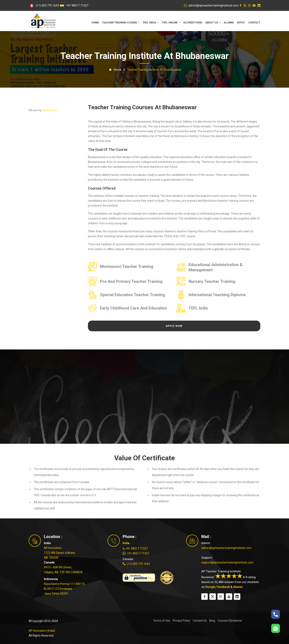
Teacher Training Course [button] (120, 23)
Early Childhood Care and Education (133, 308)
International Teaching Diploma (217, 295)
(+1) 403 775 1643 (47, 5)
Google (210, 587)
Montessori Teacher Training (127, 266)
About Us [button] (212, 23)
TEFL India (198, 308)
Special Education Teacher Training (132, 295)
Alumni (229, 23)
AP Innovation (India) (42, 631)
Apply (241, 23)
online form (49, 110)
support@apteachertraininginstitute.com (227, 562)
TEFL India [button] (150, 23)
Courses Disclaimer (230, 621)
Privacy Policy (181, 621)
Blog (212, 621)
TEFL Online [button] (170, 23)
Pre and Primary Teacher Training (131, 281)
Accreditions (193, 23)
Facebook (223, 587)
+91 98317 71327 (77, 5)
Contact (254, 23)
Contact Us (200, 621)
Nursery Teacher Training (212, 281)
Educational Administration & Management (216, 267)
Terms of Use (162, 621)
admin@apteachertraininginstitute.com (226, 548)
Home (95, 23)
